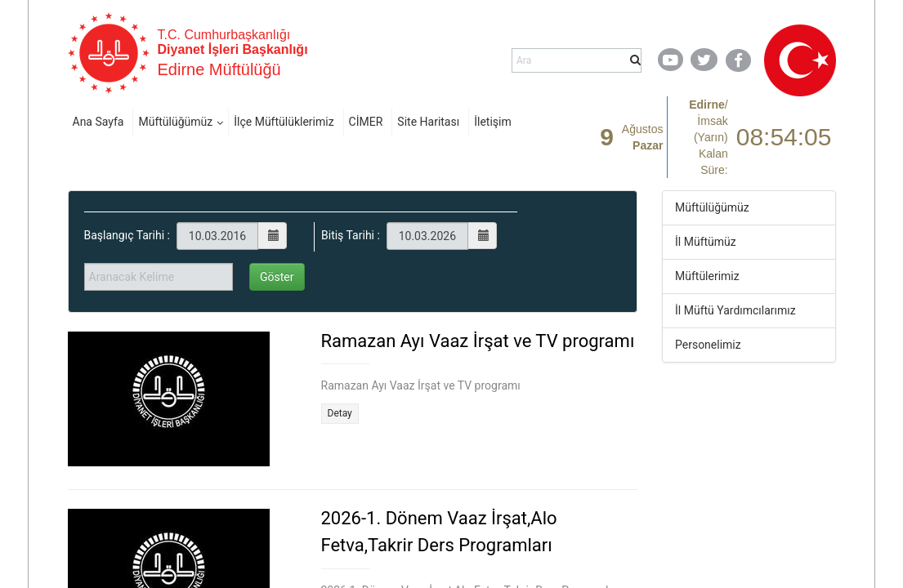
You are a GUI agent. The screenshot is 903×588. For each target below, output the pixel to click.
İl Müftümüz (706, 242)
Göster (277, 277)
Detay (340, 413)
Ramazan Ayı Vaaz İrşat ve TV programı (478, 341)
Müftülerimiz (707, 276)
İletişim (493, 122)
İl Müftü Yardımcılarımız (735, 310)
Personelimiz (708, 345)
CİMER (366, 122)
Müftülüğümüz (175, 122)
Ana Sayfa (98, 122)
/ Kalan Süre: (708, 137)
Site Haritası (428, 122)
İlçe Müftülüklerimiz (284, 122)
